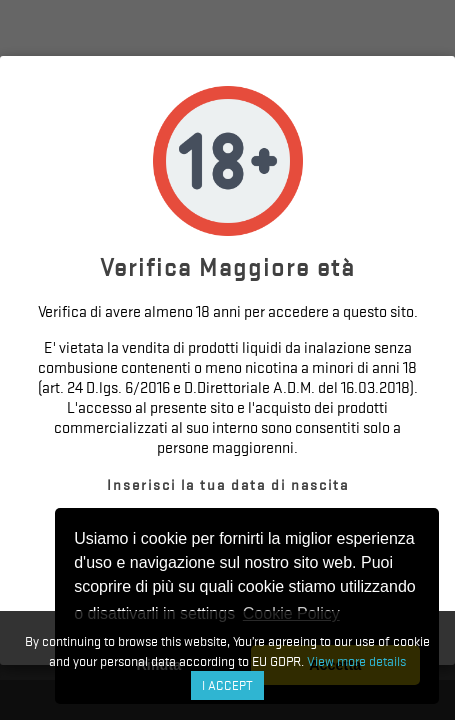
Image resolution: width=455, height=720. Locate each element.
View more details (356, 661)
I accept (227, 685)
